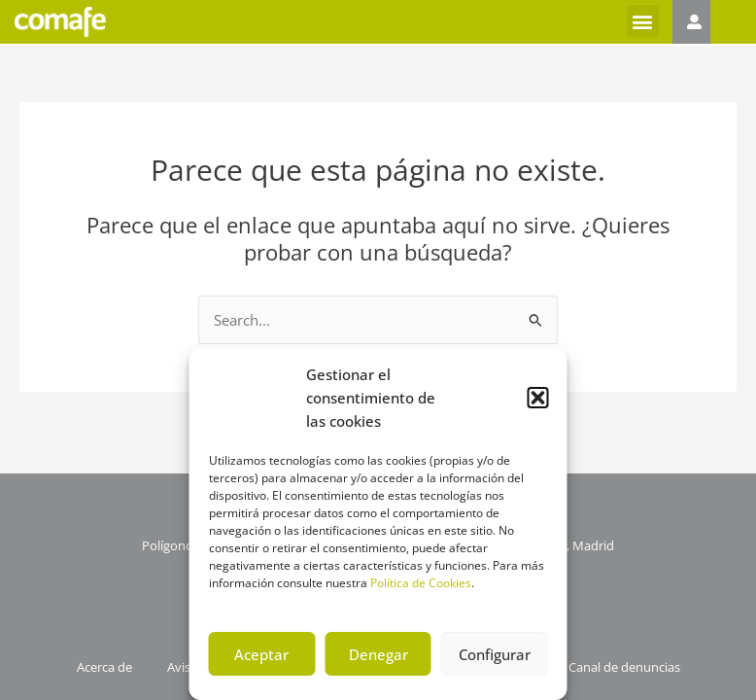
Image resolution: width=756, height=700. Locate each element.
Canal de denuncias (631, 668)
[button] (538, 398)
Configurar (495, 654)
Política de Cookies (421, 583)
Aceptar (261, 654)
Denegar (378, 654)
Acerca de (98, 668)
